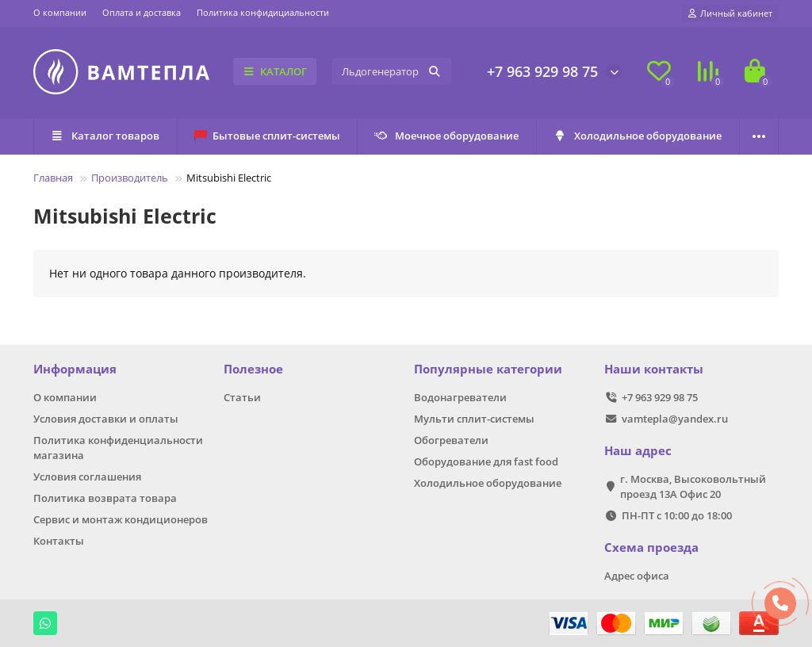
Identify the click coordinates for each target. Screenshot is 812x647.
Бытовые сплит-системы (267, 136)
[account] (730, 13)
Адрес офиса (637, 576)
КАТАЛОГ (275, 71)
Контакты (59, 541)
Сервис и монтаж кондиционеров (121, 519)
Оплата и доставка (142, 12)
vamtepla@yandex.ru (675, 419)
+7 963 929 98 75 (542, 71)
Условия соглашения (87, 477)
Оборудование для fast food (486, 461)
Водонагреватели (460, 397)
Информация (75, 369)
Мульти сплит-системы (474, 419)
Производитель (130, 178)
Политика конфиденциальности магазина (118, 448)
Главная (53, 178)
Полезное (253, 369)
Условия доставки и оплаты (106, 419)
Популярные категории (488, 369)
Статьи (242, 397)
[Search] (392, 71)
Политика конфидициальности (263, 12)
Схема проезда (651, 547)
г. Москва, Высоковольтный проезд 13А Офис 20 (693, 486)
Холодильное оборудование (638, 136)
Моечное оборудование (447, 136)
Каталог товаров (105, 136)
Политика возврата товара (105, 498)
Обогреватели (451, 440)
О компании (60, 12)
